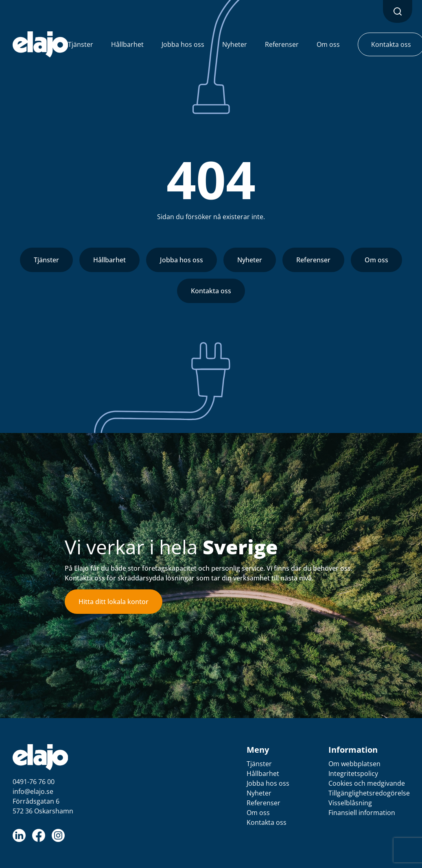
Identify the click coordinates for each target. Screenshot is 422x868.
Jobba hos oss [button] (183, 44)
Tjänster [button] (81, 44)
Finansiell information (362, 813)
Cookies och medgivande (367, 783)
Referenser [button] (282, 44)
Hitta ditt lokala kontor (114, 602)
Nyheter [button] (235, 44)
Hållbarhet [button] (127, 44)
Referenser (313, 260)
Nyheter (250, 260)
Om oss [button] (328, 44)
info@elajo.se (33, 791)
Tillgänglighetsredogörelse (369, 793)
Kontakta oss (211, 291)
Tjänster (46, 260)
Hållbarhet (109, 260)
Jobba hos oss (181, 260)
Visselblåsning (350, 803)
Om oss (376, 260)
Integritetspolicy (353, 774)
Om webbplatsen (354, 764)
